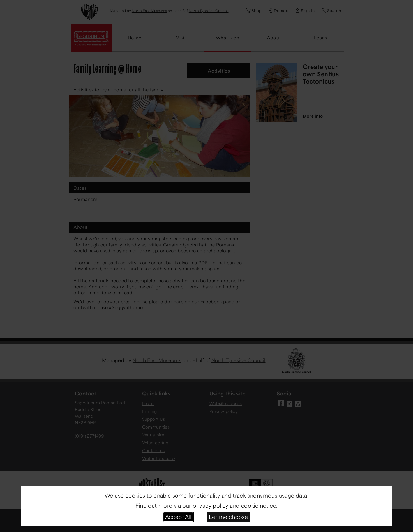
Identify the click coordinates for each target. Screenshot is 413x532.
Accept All (178, 517)
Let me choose (228, 517)
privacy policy (211, 505)
